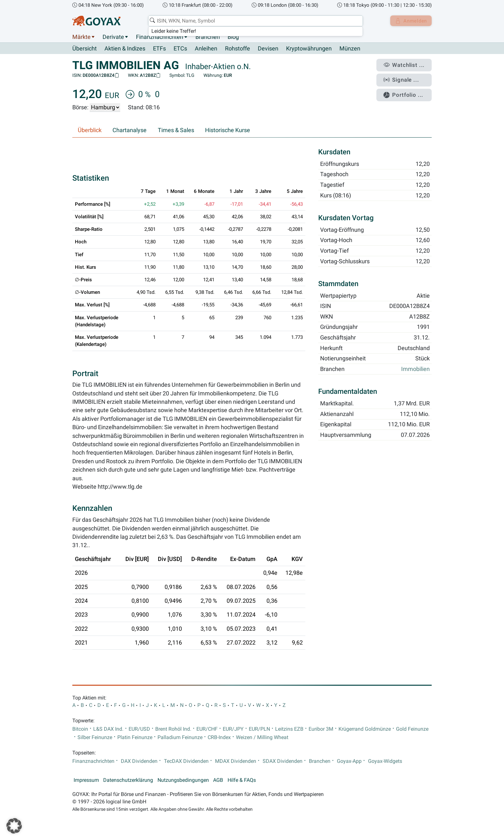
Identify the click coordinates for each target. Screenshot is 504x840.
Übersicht (85, 49)
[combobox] (254, 21)
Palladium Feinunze (180, 738)
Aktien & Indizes (125, 49)
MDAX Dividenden (236, 762)
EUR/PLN (259, 729)
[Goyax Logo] (96, 21)
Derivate (113, 37)
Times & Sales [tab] (176, 131)
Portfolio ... (406, 92)
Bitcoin (80, 729)
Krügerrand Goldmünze (365, 729)
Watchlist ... (407, 65)
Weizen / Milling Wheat (262, 738)
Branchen (208, 37)
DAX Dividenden (139, 762)
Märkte (81, 37)
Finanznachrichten (160, 37)
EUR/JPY (233, 729)
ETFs (159, 49)
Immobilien (415, 369)
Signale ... (404, 78)
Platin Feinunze (135, 738)
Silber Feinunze (95, 738)
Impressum (86, 781)
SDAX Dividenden (283, 762)
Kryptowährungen (309, 49)
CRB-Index (219, 738)
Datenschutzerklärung (128, 781)
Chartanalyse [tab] (130, 131)
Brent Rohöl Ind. (173, 729)
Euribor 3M (321, 729)
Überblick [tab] (90, 131)
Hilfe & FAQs (242, 781)
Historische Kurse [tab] (228, 131)
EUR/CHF (207, 729)
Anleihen (206, 49)
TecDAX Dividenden (186, 762)
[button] (14, 826)
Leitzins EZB (289, 729)
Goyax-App (349, 762)
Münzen (350, 49)
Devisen (268, 49)
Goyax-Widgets (385, 762)
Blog (233, 37)
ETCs (180, 49)
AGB (218, 781)
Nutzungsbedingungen (183, 781)
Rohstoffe (238, 49)
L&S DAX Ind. (108, 729)
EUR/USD (139, 729)
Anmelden (410, 21)
